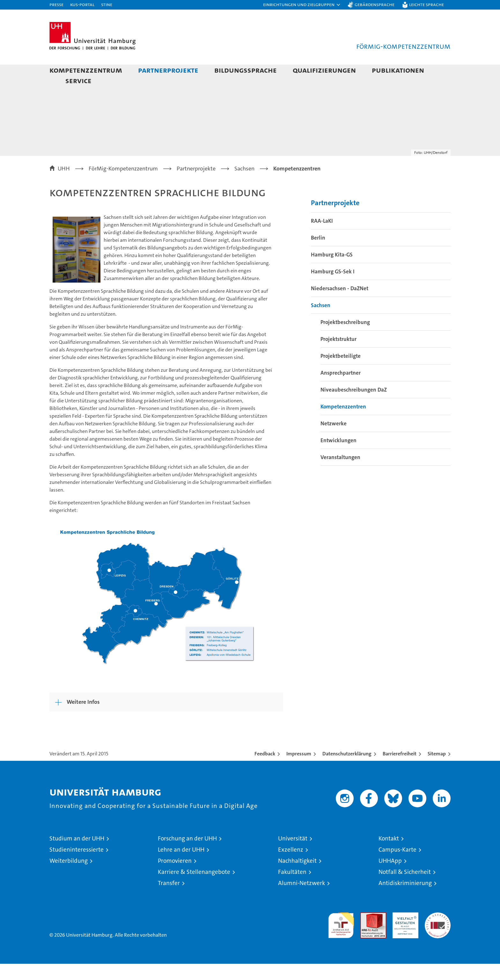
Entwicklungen (338, 457)
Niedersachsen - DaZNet (340, 305)
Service (78, 80)
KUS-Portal (82, 4)
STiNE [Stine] (107, 4)
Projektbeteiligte (341, 372)
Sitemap (437, 770)
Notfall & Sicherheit (405, 888)
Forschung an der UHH (187, 855)
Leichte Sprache (426, 4)
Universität (293, 855)
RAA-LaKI (322, 237)
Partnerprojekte (168, 70)
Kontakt (389, 855)
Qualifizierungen (324, 70)
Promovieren (175, 877)
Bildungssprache (246, 70)
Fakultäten (292, 888)
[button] (302, 5)
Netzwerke (334, 440)
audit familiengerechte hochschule (341, 939)
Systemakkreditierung (438, 932)
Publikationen (398, 70)
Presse (56, 4)
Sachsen (321, 321)
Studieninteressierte (77, 866)
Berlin (318, 254)
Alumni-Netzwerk (301, 899)
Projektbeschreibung (345, 338)
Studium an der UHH (77, 855)
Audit (366, 932)
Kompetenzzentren (343, 423)
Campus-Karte (397, 866)
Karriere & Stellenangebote (194, 888)
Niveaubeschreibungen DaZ (354, 406)
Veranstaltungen (340, 473)
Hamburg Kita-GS (332, 271)
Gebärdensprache (375, 4)
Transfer (169, 899)
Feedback (265, 770)
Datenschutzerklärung (347, 770)
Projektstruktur (338, 355)
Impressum (299, 770)
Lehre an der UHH (181, 866)
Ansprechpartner (341, 389)
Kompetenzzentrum (86, 70)
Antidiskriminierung (405, 899)
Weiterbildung (69, 877)
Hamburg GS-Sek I (333, 288)
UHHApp (390, 877)
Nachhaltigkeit (297, 877)
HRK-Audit (404, 932)
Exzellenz (291, 866)
